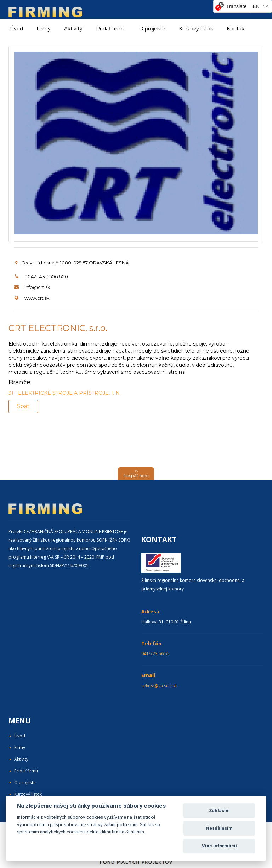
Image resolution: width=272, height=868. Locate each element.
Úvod (16, 29)
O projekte (152, 29)
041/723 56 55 (155, 654)
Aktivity (21, 759)
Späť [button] (23, 406)
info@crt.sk (37, 287)
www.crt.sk (37, 298)
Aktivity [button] (73, 29)
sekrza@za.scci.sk (159, 686)
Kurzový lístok (196, 29)
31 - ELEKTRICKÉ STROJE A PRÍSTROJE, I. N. (65, 393)
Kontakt (237, 29)
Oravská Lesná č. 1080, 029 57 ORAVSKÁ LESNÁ (72, 263)
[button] (136, 474)
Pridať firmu (111, 29)
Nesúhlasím (219, 828)
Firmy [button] (44, 29)
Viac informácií (219, 846)
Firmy (20, 747)
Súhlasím (219, 810)
